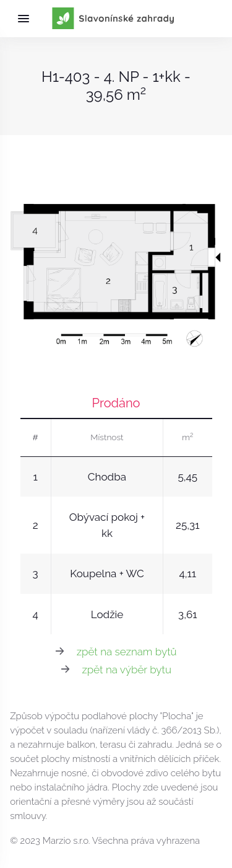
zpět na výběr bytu (127, 670)
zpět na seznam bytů (127, 652)
